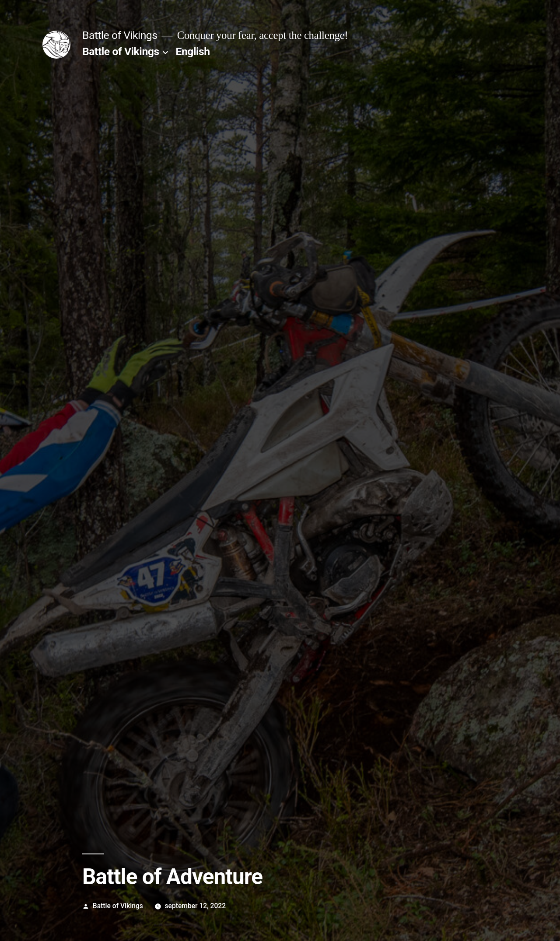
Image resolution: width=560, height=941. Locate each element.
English (193, 51)
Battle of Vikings (120, 35)
